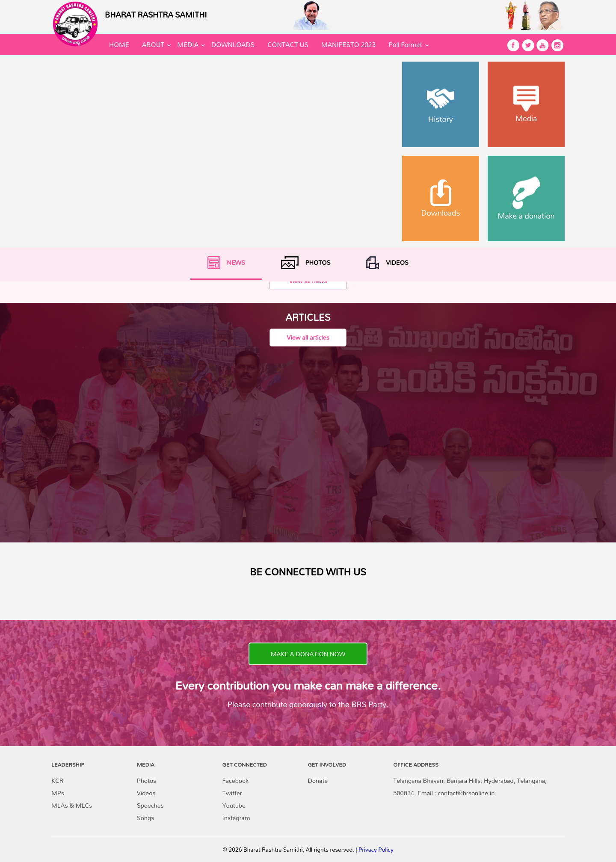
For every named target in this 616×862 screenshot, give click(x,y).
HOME (119, 44)
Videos (146, 793)
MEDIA (188, 44)
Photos (147, 781)
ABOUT (153, 44)
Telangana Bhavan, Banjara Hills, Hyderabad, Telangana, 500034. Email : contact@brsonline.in (470, 787)
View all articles (308, 337)
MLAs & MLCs (72, 805)
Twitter (232, 793)
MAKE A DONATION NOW (308, 654)
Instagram (236, 818)
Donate (318, 781)
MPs (58, 793)
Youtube (234, 805)
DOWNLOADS (233, 44)
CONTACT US (288, 44)
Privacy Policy (376, 850)
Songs (146, 818)
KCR (57, 781)
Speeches (150, 805)
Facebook (235, 781)
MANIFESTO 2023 (348, 44)
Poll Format (405, 44)
